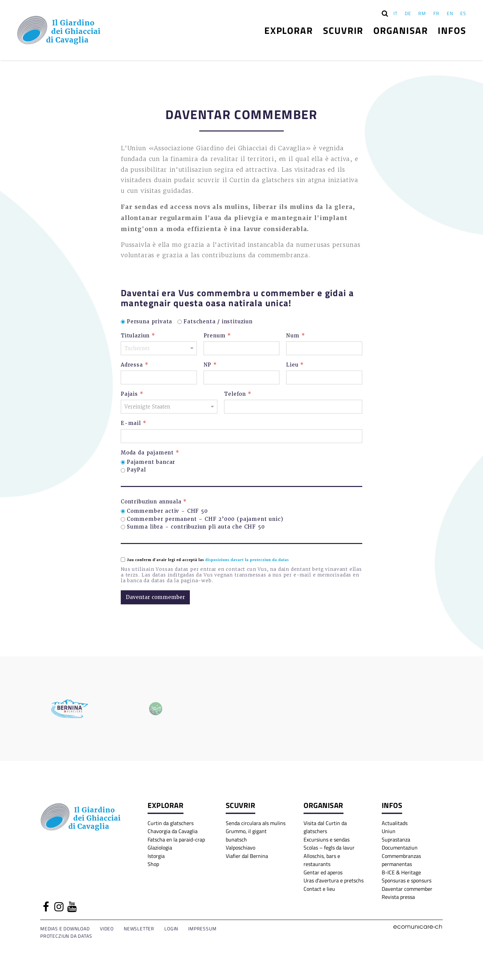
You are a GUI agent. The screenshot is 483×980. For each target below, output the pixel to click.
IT (395, 13)
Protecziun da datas (66, 936)
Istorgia (156, 856)
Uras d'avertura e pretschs (334, 880)
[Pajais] (169, 407)
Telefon (238, 394)
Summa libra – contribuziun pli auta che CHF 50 (196, 527)
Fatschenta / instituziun (218, 322)
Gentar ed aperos (323, 872)
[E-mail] (241, 436)
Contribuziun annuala (154, 502)
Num (296, 336)
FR (436, 13)
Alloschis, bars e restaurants (322, 860)
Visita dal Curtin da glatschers (325, 827)
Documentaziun (400, 847)
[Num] (324, 348)
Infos (452, 30)
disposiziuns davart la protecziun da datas (247, 560)
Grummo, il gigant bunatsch (246, 835)
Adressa (135, 365)
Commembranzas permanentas (401, 860)
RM (422, 13)
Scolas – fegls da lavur (329, 847)
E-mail (134, 423)
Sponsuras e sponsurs (407, 880)
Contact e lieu (319, 889)
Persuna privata (149, 322)
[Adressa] (159, 377)
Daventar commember (407, 889)
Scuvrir (343, 30)
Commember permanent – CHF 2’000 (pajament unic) (205, 519)
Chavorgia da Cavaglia (173, 831)
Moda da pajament (150, 453)
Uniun (389, 831)
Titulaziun (138, 336)
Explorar (289, 30)
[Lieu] (324, 377)
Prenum (218, 336)
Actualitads (395, 823)
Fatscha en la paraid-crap (176, 839)
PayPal (136, 470)
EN (450, 13)
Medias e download (65, 929)
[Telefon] (293, 407)
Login (171, 929)
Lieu (295, 365)
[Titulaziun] (159, 348)
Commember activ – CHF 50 (167, 511)
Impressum (202, 929)
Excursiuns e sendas (327, 839)
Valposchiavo (240, 847)
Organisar (400, 30)
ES (463, 13)
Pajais (132, 394)
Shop (153, 864)
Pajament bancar (151, 462)
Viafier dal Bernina (247, 856)
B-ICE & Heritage (401, 872)
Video (107, 929)
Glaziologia (160, 847)
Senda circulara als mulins (256, 823)
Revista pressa (398, 897)
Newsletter (139, 929)
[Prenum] (242, 348)
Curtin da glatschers (171, 823)
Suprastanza (396, 839)
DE (408, 13)
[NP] (242, 377)
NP (210, 365)
